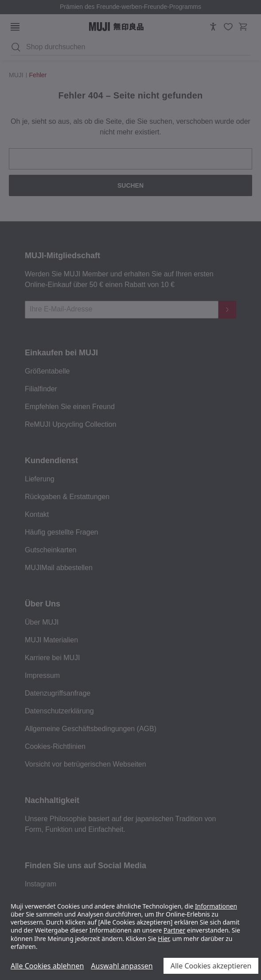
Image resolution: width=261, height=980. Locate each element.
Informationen (216, 906)
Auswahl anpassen (122, 966)
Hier (163, 939)
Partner (174, 930)
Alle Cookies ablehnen (47, 966)
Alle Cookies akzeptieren (211, 966)
